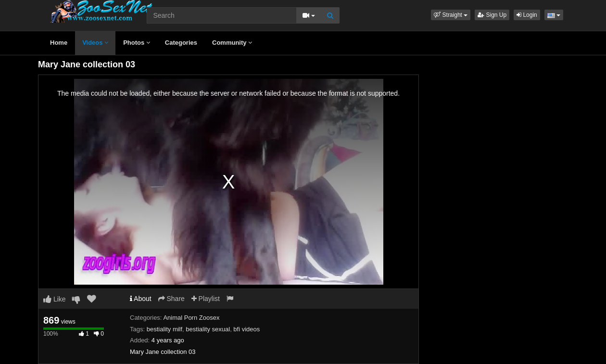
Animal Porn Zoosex (191, 318)
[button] (451, 15)
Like (55, 299)
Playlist (206, 299)
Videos (95, 43)
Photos (137, 43)
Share (171, 299)
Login (527, 15)
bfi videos (246, 329)
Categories (181, 43)
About (141, 299)
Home (59, 43)
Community (232, 43)
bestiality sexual (208, 329)
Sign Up (492, 15)
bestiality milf (164, 329)
